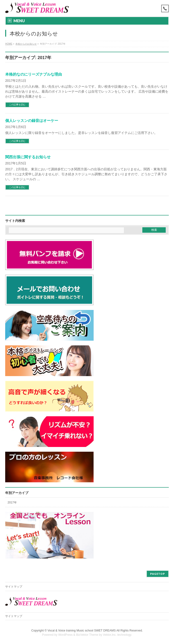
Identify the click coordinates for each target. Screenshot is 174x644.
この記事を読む (17, 105)
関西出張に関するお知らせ (28, 157)
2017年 (12, 502)
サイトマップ (14, 587)
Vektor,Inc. (110, 635)
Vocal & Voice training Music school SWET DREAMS (82, 631)
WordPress (65, 635)
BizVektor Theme (87, 635)
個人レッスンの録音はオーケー (32, 121)
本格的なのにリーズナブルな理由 (34, 74)
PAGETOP (158, 574)
